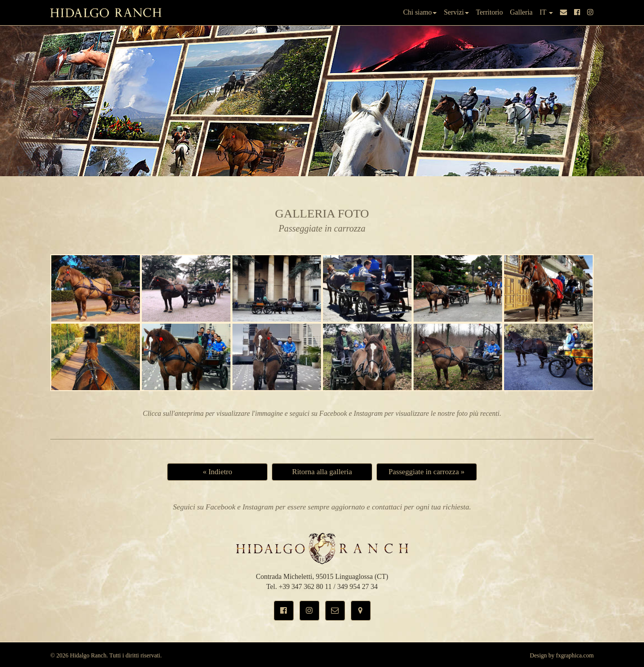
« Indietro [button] (218, 472)
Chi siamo (420, 12)
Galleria (521, 12)
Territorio (489, 12)
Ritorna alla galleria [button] (322, 472)
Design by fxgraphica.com (562, 655)
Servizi (456, 12)
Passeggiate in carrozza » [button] (426, 472)
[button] (284, 611)
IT (546, 12)
